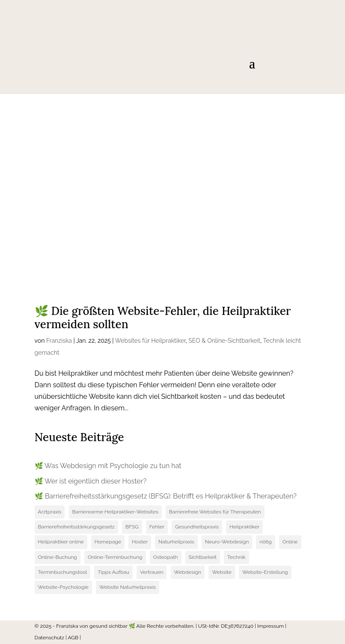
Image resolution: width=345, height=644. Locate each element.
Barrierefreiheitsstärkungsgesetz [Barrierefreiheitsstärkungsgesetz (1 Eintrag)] (76, 527)
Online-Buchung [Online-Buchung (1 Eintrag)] (58, 557)
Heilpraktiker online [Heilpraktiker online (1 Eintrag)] (61, 542)
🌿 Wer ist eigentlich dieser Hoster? (91, 481)
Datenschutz (49, 638)
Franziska (59, 341)
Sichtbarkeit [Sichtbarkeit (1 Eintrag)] (203, 557)
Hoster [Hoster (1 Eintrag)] (140, 542)
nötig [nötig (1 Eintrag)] (265, 542)
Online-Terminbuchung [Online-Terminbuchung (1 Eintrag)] (115, 557)
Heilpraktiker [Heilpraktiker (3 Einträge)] (244, 527)
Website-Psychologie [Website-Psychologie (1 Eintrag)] (63, 587)
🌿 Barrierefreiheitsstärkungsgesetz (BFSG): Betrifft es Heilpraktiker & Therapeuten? (166, 496)
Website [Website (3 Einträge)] (222, 572)
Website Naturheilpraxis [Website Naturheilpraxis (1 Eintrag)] (128, 587)
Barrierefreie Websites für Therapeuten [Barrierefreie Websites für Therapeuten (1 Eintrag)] (215, 512)
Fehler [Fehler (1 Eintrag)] (157, 527)
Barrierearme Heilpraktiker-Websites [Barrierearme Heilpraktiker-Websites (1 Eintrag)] (115, 512)
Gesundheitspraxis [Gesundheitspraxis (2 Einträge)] (197, 527)
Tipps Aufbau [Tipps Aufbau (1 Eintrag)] (113, 572)
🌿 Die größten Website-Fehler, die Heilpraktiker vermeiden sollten (163, 318)
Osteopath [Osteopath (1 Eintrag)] (166, 557)
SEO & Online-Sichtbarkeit (224, 341)
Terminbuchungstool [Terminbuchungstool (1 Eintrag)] (63, 572)
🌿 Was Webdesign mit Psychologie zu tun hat (108, 466)
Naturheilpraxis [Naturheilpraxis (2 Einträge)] (176, 542)
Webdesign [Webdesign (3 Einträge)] (188, 572)
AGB (73, 638)
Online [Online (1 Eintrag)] (290, 542)
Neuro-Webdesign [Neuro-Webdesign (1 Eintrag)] (227, 542)
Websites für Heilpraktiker (150, 341)
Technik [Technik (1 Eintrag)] (236, 557)
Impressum (271, 626)
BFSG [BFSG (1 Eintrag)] (132, 527)
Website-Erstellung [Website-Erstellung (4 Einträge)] (265, 572)
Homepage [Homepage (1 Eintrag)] (108, 542)
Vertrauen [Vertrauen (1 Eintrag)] (152, 572)
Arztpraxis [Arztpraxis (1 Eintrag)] (50, 512)
